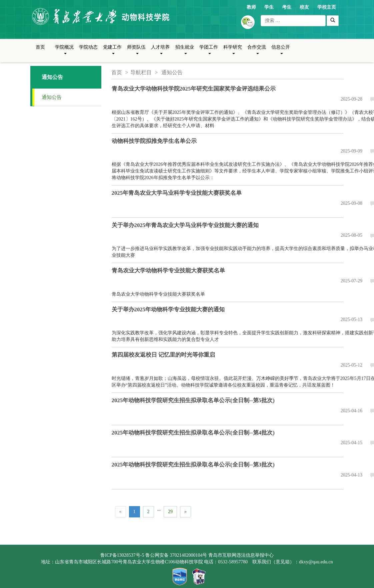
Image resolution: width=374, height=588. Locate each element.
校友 (304, 7)
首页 (40, 47)
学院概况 (64, 52)
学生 (269, 7)
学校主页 (327, 7)
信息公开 (281, 52)
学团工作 (209, 52)
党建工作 (112, 52)
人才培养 (160, 52)
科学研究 (233, 52)
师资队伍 (136, 52)
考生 (287, 7)
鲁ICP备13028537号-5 (122, 555)
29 (170, 512)
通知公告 (52, 97)
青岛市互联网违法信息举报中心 (241, 555)
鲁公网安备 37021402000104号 (176, 555)
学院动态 (88, 47)
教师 (251, 7)
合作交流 (257, 52)
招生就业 (185, 52)
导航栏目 (141, 72)
